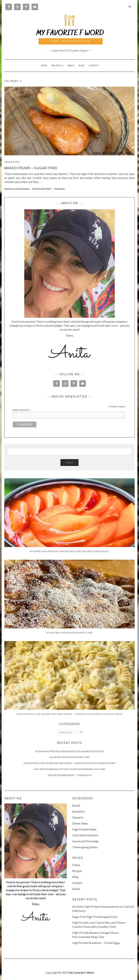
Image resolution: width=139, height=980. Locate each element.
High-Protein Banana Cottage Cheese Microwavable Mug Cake (69, 769)
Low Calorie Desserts (21, 189)
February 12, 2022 (12, 162)
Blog (82, 66)
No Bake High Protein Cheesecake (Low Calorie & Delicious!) (70, 751)
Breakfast (78, 811)
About (71, 66)
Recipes (77, 871)
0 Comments (60, 189)
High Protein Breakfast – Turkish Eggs (70, 775)
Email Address (22, 410)
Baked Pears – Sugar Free (31, 168)
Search (69, 462)
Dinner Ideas (80, 823)
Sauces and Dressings (85, 841)
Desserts (8, 189)
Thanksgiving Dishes (85, 847)
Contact (94, 66)
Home (44, 66)
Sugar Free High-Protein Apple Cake (69, 757)
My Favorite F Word (81, 972)
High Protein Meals (84, 829)
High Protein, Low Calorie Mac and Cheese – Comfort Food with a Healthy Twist (70, 763)
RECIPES (57, 66)
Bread (76, 805)
